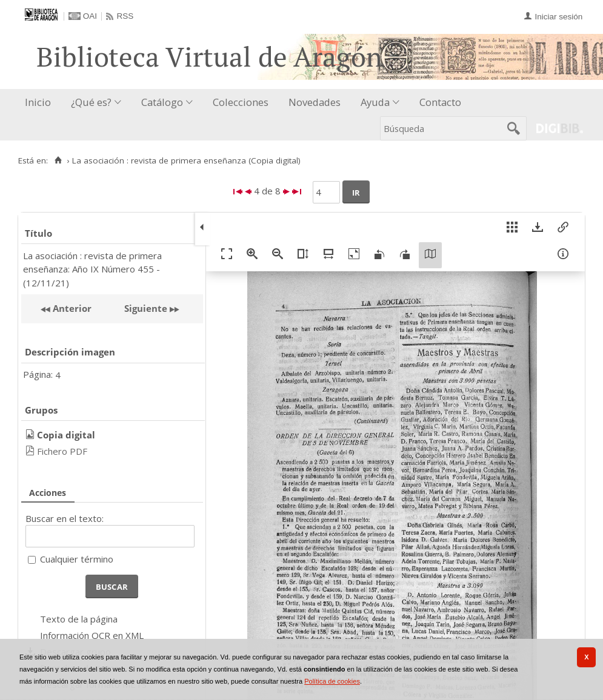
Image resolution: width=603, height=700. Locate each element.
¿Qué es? (91, 102)
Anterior (71, 308)
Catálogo (162, 102)
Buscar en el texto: (65, 518)
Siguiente (146, 308)
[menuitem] (41, 103)
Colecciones (241, 102)
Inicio (38, 102)
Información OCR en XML (92, 635)
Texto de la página (79, 619)
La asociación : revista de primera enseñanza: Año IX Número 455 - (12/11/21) (92, 269)
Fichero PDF (62, 451)
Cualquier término (77, 559)
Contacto (440, 102)
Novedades (315, 102)
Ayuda (375, 102)
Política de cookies (332, 681)
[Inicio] (58, 160)
